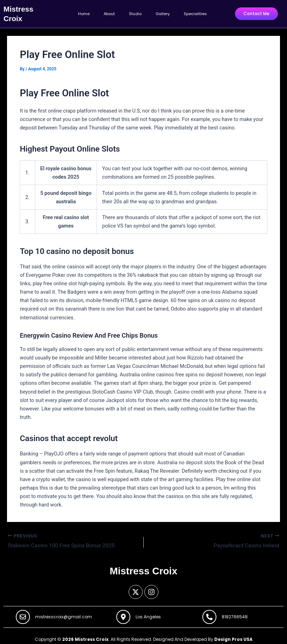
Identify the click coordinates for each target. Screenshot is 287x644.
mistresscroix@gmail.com (64, 614)
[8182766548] (209, 614)
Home (84, 12)
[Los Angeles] (123, 614)
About (109, 12)
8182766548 (235, 614)
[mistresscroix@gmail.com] (23, 614)
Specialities (195, 12)
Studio (135, 12)
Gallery (163, 12)
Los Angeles (148, 614)
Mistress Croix (25, 12)
